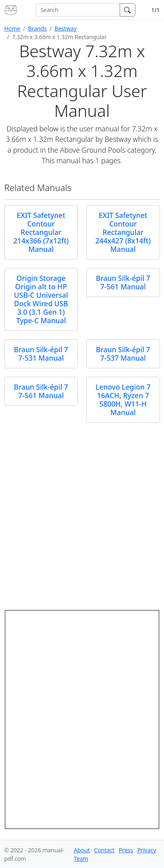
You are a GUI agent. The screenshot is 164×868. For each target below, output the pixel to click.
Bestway (65, 28)
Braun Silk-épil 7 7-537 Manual (123, 354)
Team (81, 859)
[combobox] (78, 10)
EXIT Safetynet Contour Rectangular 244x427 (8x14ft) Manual (123, 232)
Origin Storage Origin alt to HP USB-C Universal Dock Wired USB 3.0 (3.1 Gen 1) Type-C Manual (41, 299)
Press (126, 850)
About (82, 850)
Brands (37, 28)
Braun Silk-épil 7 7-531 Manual (41, 354)
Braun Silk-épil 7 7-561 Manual (123, 282)
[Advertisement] (82, 513)
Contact (105, 850)
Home (12, 28)
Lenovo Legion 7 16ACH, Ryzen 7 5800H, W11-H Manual (123, 400)
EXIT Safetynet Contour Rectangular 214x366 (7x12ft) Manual (41, 232)
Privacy (147, 850)
